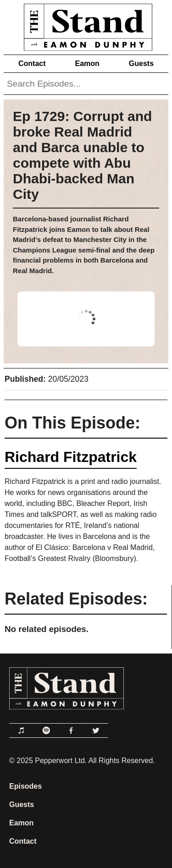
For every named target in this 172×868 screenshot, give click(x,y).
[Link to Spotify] (46, 731)
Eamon (87, 63)
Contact (32, 63)
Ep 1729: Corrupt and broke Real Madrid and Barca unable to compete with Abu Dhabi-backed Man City (82, 155)
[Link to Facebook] (71, 731)
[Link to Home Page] (86, 25)
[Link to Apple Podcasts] (22, 731)
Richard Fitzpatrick (71, 457)
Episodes (25, 786)
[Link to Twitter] (96, 731)
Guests (141, 63)
